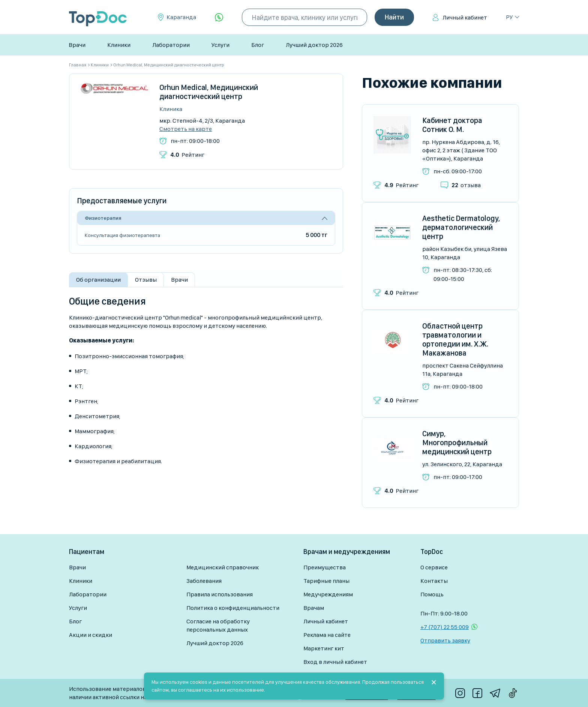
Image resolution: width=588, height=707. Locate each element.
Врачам (314, 608)
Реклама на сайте (327, 635)
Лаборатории (171, 45)
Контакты (434, 581)
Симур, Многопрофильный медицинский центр (457, 443)
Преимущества (325, 567)
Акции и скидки (91, 635)
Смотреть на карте (186, 129)
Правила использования (220, 594)
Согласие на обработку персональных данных (218, 625)
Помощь (432, 594)
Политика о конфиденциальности (233, 608)
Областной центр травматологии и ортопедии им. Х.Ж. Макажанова (455, 339)
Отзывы (146, 280)
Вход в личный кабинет (335, 662)
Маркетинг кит (324, 648)
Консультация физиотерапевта (122, 235)
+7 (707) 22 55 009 (445, 627)
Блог (258, 45)
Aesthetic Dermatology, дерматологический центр (461, 227)
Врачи (77, 45)
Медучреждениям (328, 594)
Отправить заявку (445, 640)
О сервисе (434, 567)
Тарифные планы (326, 581)
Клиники (119, 45)
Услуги (220, 45)
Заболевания (204, 581)
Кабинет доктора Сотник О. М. (452, 125)
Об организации (98, 280)
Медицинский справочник (223, 567)
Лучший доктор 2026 (314, 45)
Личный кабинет (465, 17)
